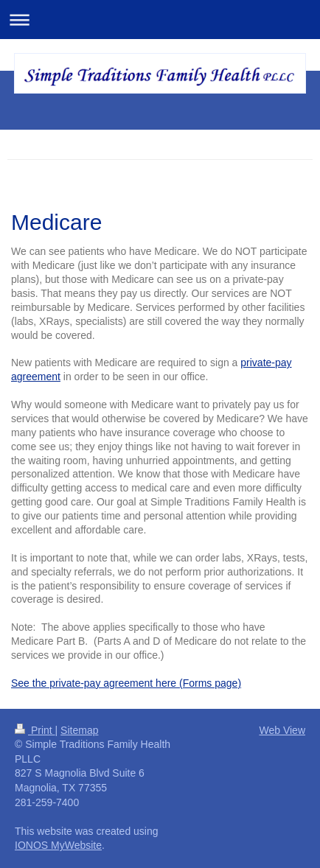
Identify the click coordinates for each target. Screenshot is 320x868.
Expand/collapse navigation (160, 20)
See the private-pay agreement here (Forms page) (126, 683)
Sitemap (79, 730)
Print (35, 730)
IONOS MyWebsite (58, 845)
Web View (282, 730)
